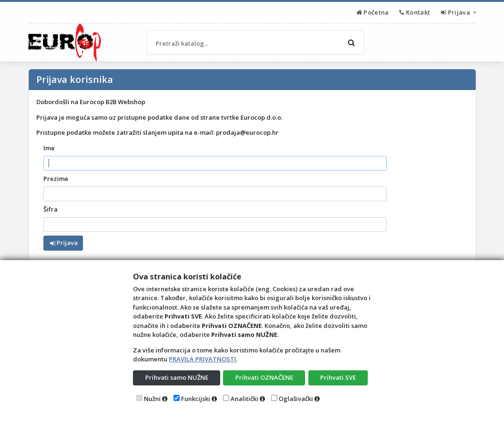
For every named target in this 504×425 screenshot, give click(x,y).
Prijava (456, 12)
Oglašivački (296, 399)
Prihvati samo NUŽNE (177, 377)
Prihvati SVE (338, 377)
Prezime (56, 179)
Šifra (50, 209)
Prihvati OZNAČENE (264, 377)
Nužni (152, 399)
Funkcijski (196, 399)
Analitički (244, 399)
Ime (49, 148)
